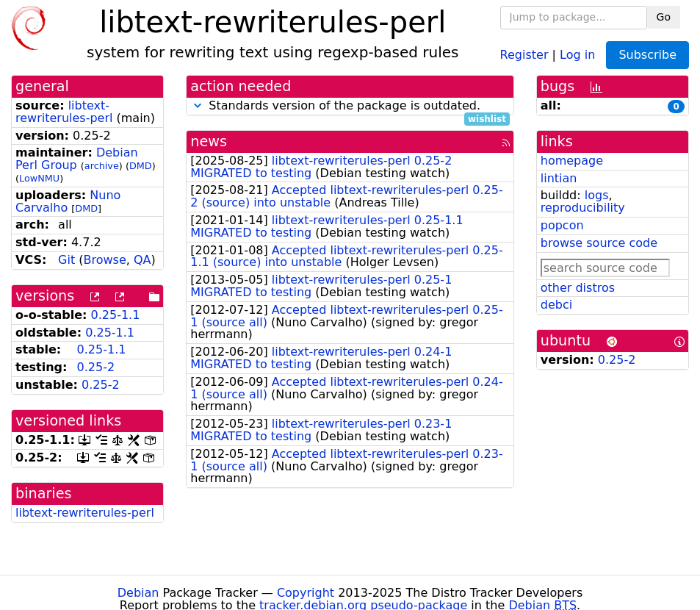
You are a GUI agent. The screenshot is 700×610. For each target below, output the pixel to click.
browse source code (599, 243)
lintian (559, 178)
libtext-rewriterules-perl (64, 112)
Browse (105, 260)
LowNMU (39, 178)
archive (102, 166)
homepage (572, 161)
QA (142, 260)
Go (664, 17)
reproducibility (583, 208)
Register (524, 54)
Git (66, 260)
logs (597, 195)
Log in (577, 54)
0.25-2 (96, 367)
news (209, 141)
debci (556, 305)
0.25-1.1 (116, 315)
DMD (141, 166)
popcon (562, 225)
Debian (138, 593)
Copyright (306, 593)
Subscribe (647, 55)
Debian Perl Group (77, 159)
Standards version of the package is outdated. (350, 106)
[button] (198, 105)
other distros (578, 288)
